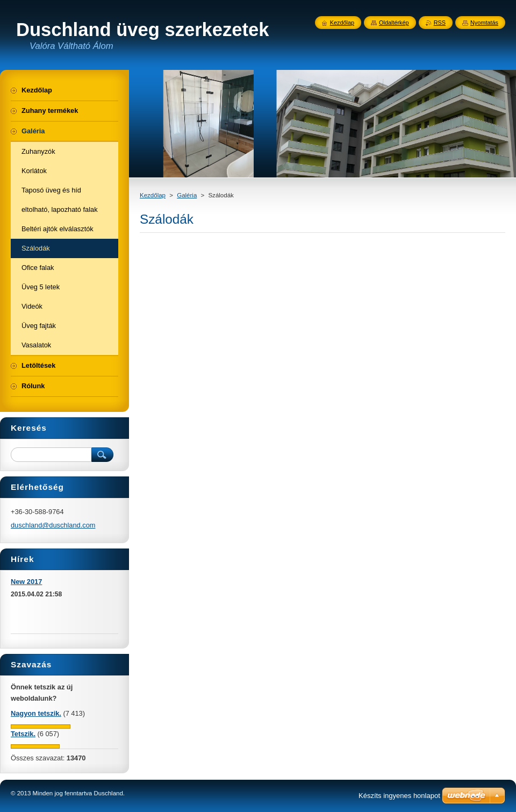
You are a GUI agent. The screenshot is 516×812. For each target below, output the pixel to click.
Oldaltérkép (394, 23)
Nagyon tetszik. (36, 713)
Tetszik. (23, 734)
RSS (440, 23)
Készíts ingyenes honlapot (399, 796)
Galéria (187, 195)
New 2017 (26, 582)
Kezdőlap (153, 195)
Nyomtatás (484, 23)
